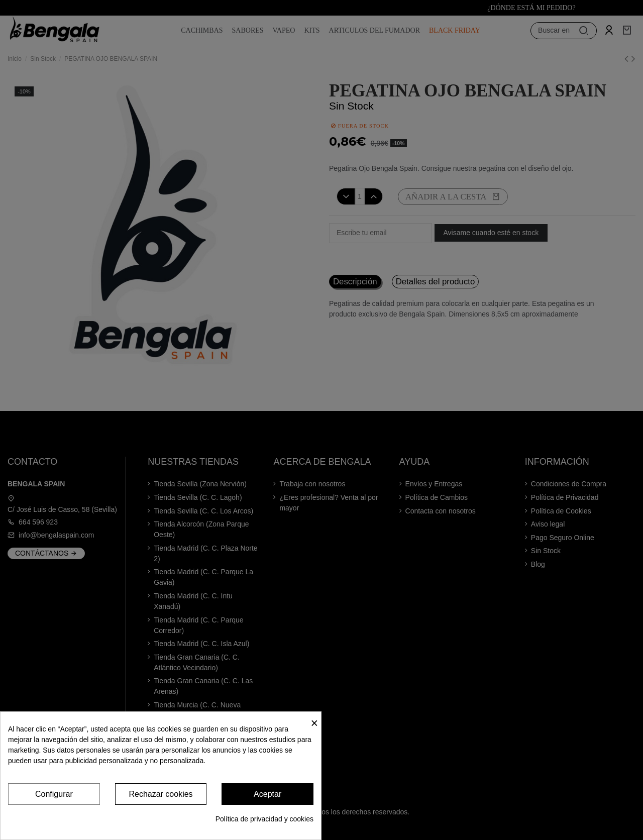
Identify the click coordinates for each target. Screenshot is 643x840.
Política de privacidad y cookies (264, 819)
